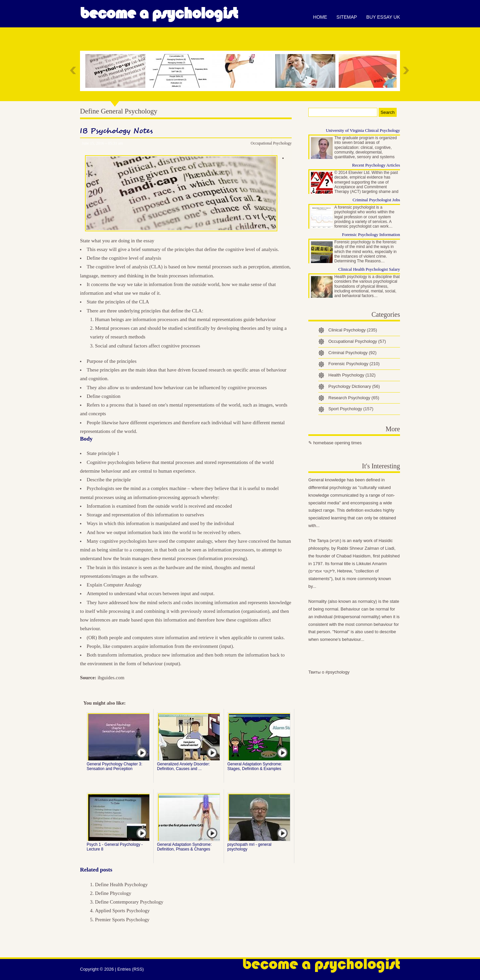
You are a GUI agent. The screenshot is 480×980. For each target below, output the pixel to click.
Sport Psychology (351, 409)
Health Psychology (352, 375)
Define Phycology (113, 893)
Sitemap (346, 17)
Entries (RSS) (130, 969)
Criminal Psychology (352, 353)
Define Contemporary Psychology (129, 902)
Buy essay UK (383, 17)
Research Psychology (354, 398)
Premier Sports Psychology (122, 920)
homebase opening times (337, 443)
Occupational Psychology (271, 143)
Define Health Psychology (121, 885)
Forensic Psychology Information (371, 234)
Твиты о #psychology (329, 672)
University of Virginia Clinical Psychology (363, 130)
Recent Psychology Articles (376, 165)
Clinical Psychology (353, 330)
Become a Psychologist (159, 13)
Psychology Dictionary (354, 386)
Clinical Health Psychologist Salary (369, 269)
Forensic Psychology (354, 364)
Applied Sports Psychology (122, 911)
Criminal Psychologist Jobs (376, 200)
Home (320, 17)
